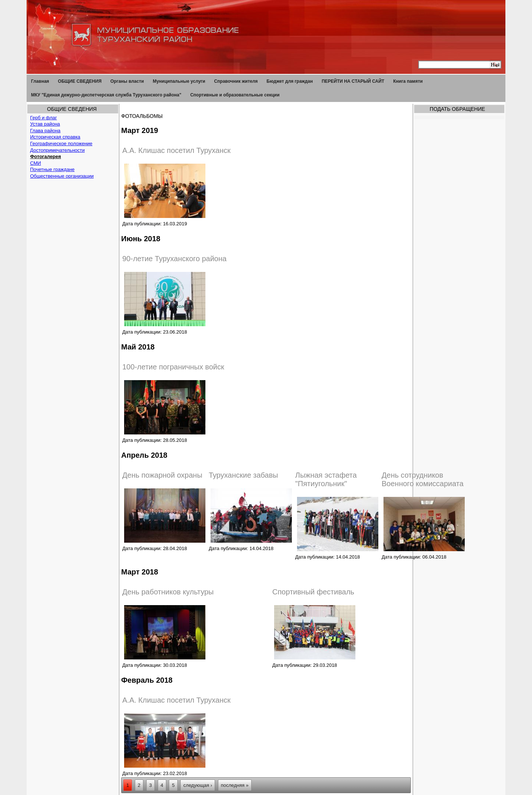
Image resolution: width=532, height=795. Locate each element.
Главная (40, 81)
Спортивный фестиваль (313, 592)
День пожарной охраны (162, 475)
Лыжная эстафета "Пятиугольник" (326, 479)
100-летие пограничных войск (173, 367)
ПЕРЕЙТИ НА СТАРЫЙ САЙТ (353, 81)
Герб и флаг (44, 118)
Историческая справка (55, 137)
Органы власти (127, 81)
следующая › (198, 785)
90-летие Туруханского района (174, 259)
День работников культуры (168, 592)
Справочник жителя (236, 81)
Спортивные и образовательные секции (235, 95)
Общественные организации (62, 176)
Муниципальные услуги (179, 81)
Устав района (45, 124)
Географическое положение (62, 144)
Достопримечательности (58, 150)
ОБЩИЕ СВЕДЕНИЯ (80, 81)
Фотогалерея (46, 156)
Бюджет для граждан (290, 81)
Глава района (45, 131)
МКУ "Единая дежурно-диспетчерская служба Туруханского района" (106, 95)
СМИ (36, 163)
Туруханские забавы (243, 475)
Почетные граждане (52, 169)
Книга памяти (408, 81)
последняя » (235, 785)
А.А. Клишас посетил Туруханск (176, 150)
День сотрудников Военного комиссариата (423, 479)
